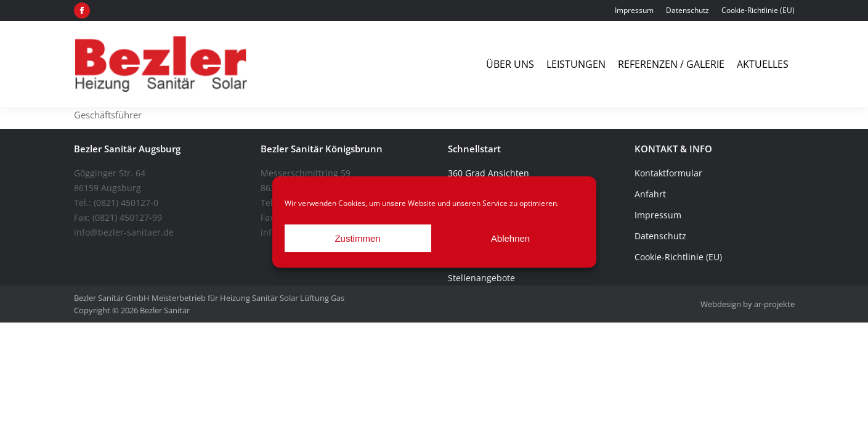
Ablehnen (510, 238)
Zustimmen (357, 238)
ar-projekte (774, 304)
